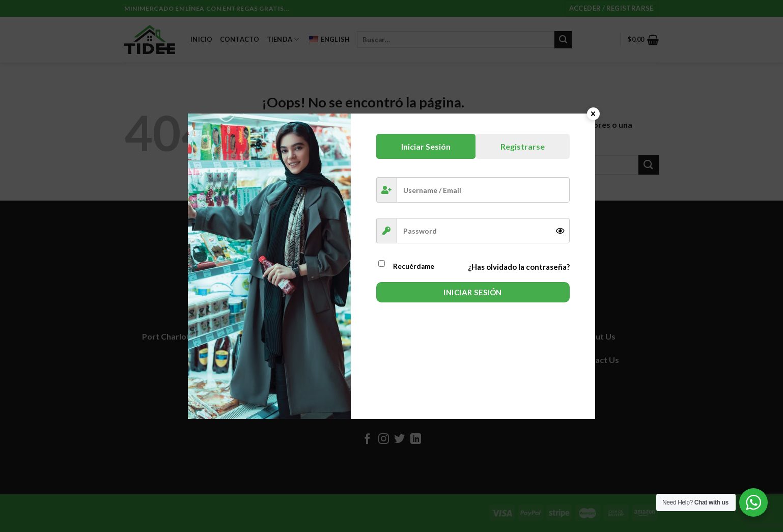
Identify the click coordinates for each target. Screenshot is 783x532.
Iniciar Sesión (472, 292)
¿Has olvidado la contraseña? (519, 267)
